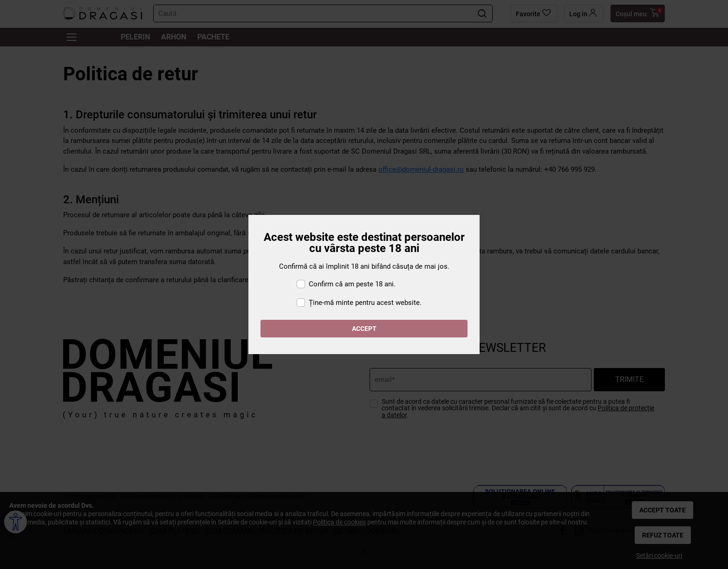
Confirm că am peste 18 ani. (352, 284)
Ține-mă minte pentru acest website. (365, 303)
